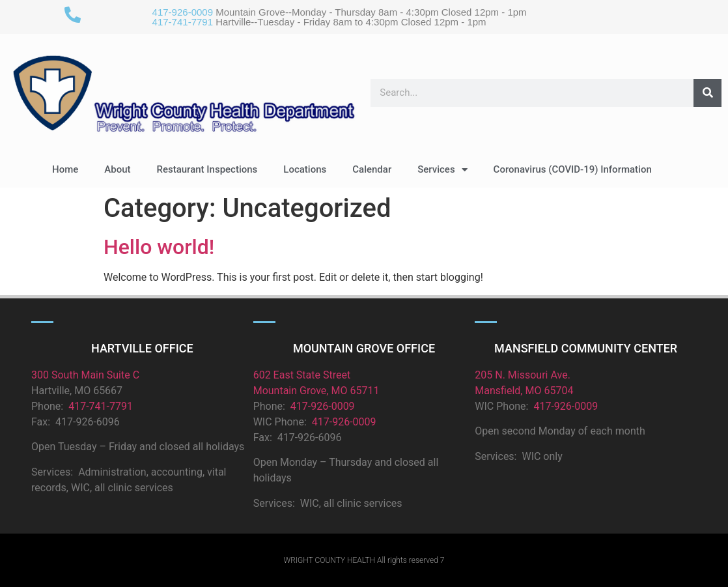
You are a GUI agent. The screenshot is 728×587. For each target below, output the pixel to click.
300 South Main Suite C (85, 375)
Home (65, 169)
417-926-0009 (183, 12)
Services (442, 170)
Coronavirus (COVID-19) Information (573, 169)
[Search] (707, 93)
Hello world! (159, 247)
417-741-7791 (183, 22)
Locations (305, 169)
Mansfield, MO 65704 (524, 391)
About (117, 169)
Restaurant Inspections (207, 169)
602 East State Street (302, 375)
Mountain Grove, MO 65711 (316, 391)
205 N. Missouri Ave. (523, 375)
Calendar (372, 169)
